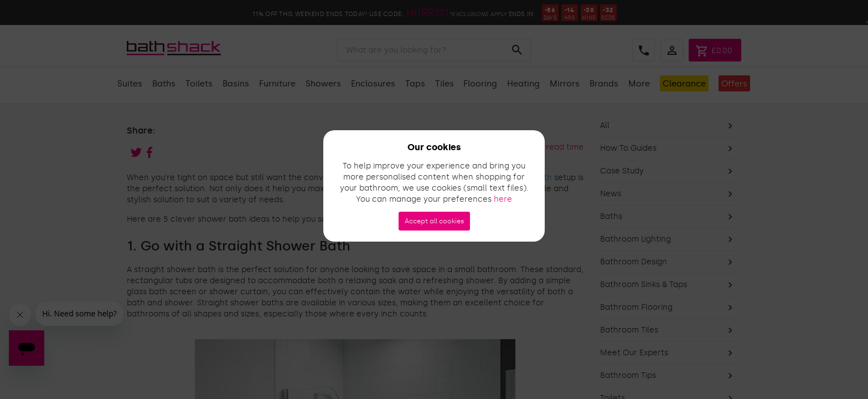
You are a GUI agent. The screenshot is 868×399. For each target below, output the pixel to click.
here (503, 199)
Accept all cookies (434, 221)
